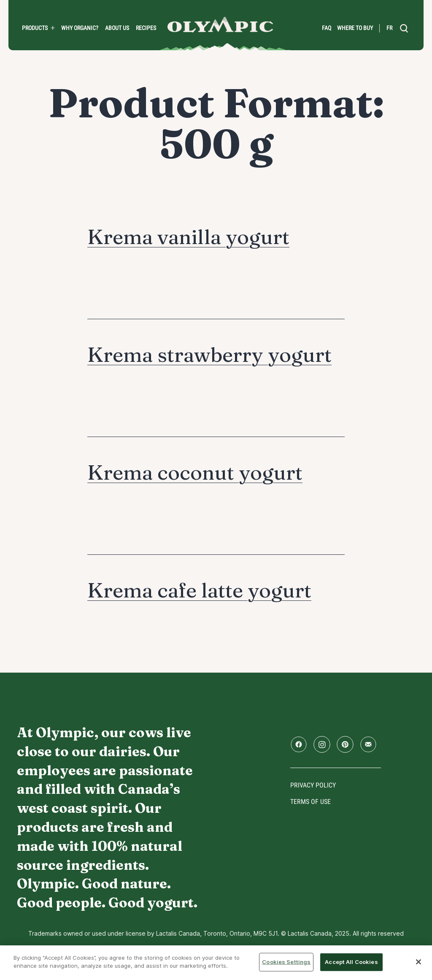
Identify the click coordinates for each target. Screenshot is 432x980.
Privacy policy (313, 785)
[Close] (418, 962)
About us (117, 28)
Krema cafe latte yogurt (199, 590)
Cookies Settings (286, 962)
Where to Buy (355, 28)
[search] (404, 28)
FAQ (327, 28)
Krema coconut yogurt (195, 472)
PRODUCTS (35, 28)
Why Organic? (80, 28)
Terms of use (310, 802)
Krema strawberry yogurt (209, 354)
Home (220, 25)
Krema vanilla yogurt (188, 237)
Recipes (146, 28)
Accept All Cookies (351, 962)
